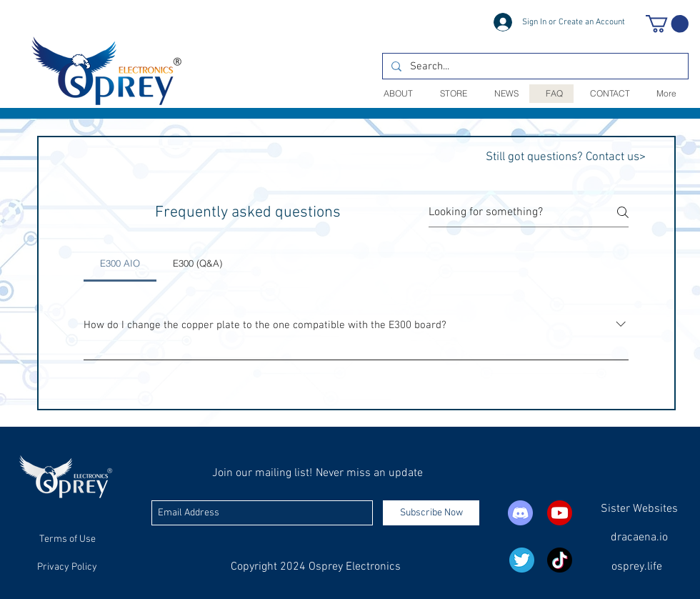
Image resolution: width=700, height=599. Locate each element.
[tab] (120, 263)
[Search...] (534, 67)
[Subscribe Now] (431, 513)
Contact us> (616, 157)
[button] (667, 24)
